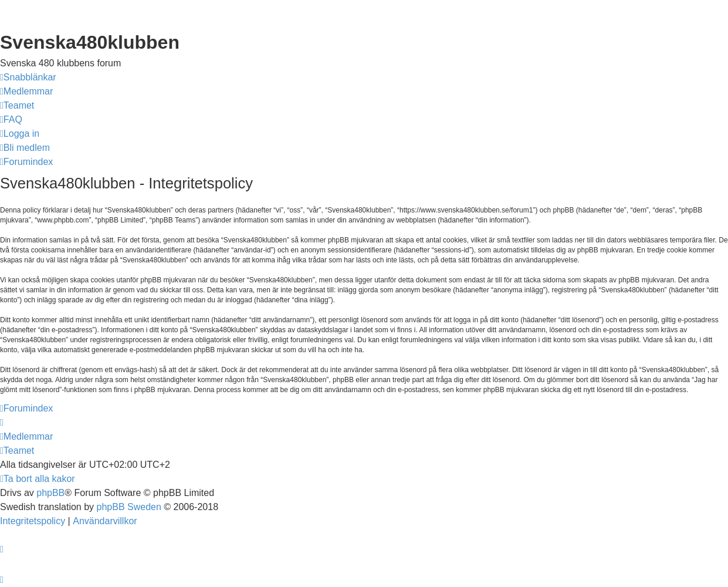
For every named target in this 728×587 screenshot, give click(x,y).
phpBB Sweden (129, 507)
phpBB (50, 493)
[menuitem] (26, 92)
